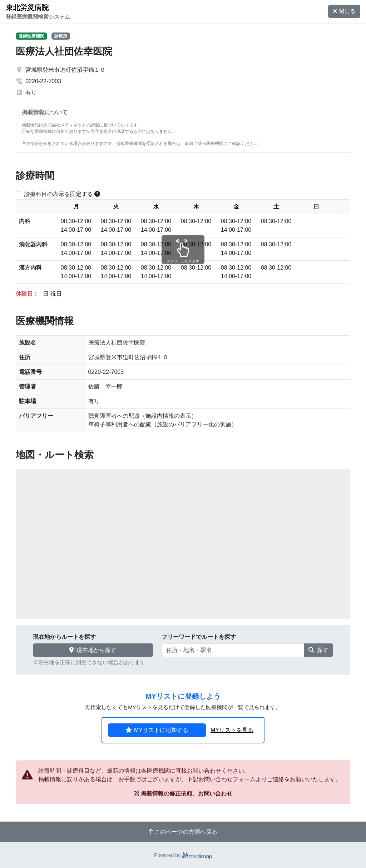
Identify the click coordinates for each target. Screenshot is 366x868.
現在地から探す (93, 650)
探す (318, 650)
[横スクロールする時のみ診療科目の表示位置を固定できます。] (97, 194)
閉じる (344, 11)
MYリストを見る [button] (232, 730)
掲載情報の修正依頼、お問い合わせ (183, 794)
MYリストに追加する (157, 730)
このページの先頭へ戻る (183, 832)
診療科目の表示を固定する (59, 194)
